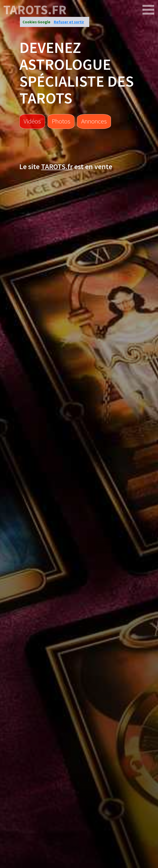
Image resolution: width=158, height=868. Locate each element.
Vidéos (32, 121)
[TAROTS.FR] (148, 10)
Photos (61, 121)
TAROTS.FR (35, 10)
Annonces (94, 121)
